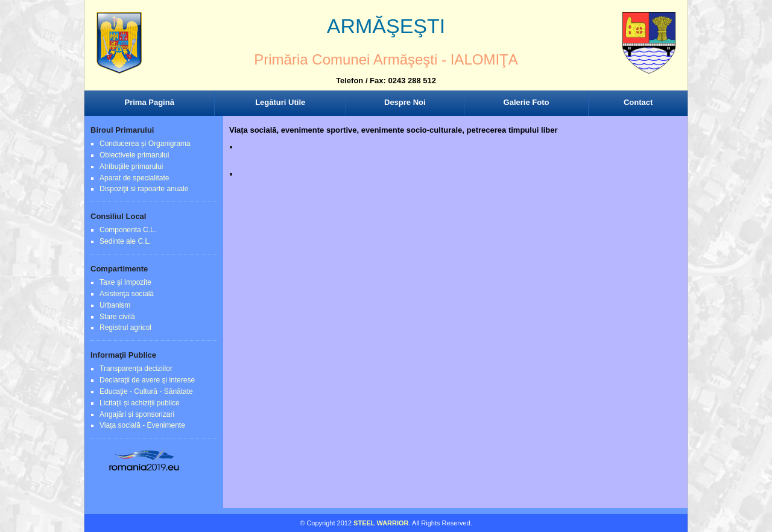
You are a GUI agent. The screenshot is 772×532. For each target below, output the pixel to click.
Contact (638, 102)
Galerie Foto (527, 102)
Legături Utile (280, 102)
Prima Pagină (150, 102)
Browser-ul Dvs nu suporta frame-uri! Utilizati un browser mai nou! (386, 54)
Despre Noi (405, 102)
